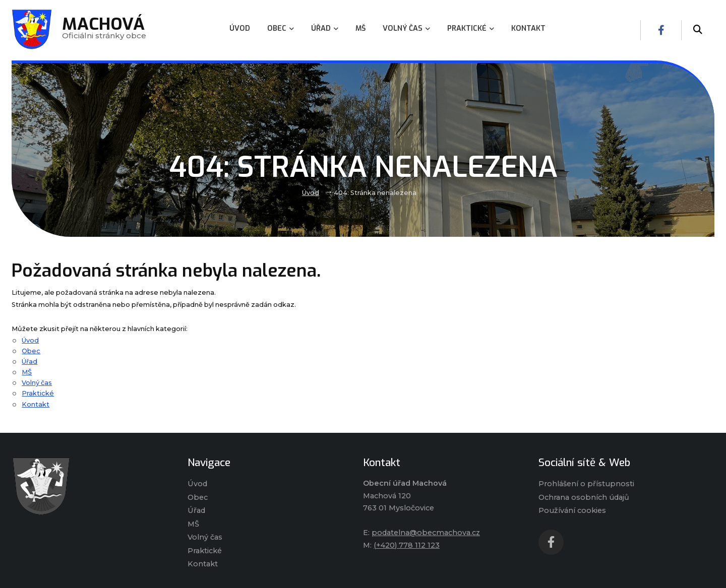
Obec (31, 351)
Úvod (311, 193)
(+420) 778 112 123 (407, 545)
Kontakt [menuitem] (528, 28)
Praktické (38, 393)
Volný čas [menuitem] (406, 28)
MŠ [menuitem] (360, 28)
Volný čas (37, 383)
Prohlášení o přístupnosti (586, 484)
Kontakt (36, 404)
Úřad (29, 362)
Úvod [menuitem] (240, 28)
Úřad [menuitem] (325, 28)
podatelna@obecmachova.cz (426, 533)
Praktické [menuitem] (471, 28)
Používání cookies (572, 510)
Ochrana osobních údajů (584, 497)
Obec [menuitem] (281, 28)
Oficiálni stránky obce (104, 30)
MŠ (27, 372)
